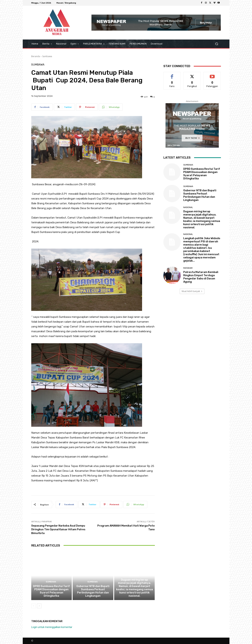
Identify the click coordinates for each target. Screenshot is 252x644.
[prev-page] (33, 606)
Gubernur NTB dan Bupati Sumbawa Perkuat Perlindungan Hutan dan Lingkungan (93, 591)
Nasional (134, 575)
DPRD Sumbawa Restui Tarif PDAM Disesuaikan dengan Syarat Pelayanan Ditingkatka (51, 591)
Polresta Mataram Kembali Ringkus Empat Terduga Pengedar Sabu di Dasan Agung (201, 277)
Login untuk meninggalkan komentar (52, 627)
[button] (217, 44)
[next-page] (39, 606)
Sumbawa (47, 56)
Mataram (188, 268)
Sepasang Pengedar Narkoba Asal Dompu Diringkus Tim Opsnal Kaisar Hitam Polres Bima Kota (58, 529)
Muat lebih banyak (192, 291)
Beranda (36, 56)
